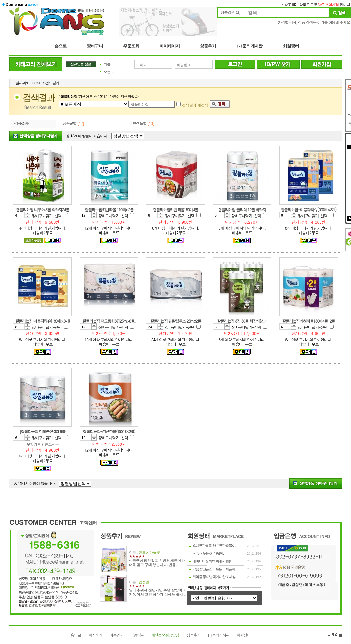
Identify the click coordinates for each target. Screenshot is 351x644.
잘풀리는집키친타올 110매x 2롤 (109, 209)
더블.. (108, 64)
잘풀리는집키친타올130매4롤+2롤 (308, 321)
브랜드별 (139, 123)
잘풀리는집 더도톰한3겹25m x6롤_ (109, 321)
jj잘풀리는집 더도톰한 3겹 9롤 (43, 431)
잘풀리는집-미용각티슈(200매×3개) (308, 209)
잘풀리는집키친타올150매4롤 (175, 209)
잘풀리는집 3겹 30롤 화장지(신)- (242, 321)
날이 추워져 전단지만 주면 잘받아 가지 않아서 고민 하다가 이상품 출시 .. (158, 592)
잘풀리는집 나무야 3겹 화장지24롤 (43, 209)
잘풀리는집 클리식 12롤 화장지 (242, 209)
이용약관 (137, 635)
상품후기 (194, 635)
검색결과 (21, 123)
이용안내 (116, 635)
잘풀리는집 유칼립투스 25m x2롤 (175, 321)
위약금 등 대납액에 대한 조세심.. (214, 577)
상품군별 (70, 123)
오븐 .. (108, 72)
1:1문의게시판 (218, 635)
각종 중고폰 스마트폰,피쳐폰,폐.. (214, 569)
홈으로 (76, 635)
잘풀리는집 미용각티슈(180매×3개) (43, 321)
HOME (37, 83)
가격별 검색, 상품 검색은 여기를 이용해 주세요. (314, 22)
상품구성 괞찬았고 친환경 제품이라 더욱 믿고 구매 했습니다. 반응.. (157, 563)
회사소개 (96, 635)
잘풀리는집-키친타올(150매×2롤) (109, 431)
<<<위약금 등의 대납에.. (208, 554)
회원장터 (244, 635)
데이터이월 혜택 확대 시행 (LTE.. (214, 561)
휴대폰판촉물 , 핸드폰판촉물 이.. (214, 546)
